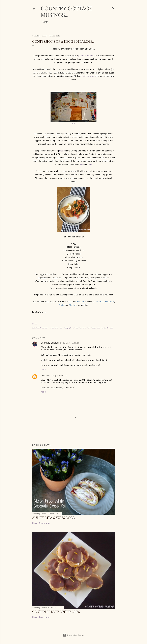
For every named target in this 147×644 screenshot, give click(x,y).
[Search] (113, 8)
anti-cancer (43, 328)
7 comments (44, 523)
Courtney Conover (50, 343)
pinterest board (85, 56)
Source (74, 124)
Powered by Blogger (73, 635)
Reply (44, 370)
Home (45, 22)
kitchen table (89, 76)
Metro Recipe (64, 328)
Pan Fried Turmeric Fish (80, 328)
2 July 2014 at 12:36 (60, 376)
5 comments (44, 617)
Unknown (46, 376)
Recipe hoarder (97, 328)
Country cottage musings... (67, 12)
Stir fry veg (108, 328)
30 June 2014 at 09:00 (70, 343)
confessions (53, 328)
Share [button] (35, 324)
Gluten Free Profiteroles (56, 612)
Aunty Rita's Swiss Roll (53, 518)
